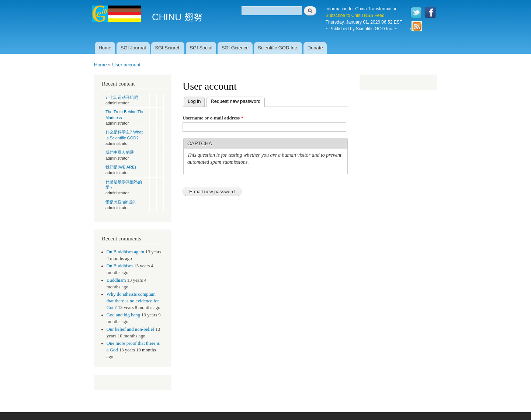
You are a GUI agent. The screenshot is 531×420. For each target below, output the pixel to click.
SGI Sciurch (168, 48)
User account (126, 65)
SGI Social (201, 48)
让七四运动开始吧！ (124, 97)
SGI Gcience (235, 48)
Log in (194, 101)
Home (105, 48)
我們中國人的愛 (120, 152)
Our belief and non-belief (131, 329)
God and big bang (123, 315)
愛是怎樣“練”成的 (121, 202)
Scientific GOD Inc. (278, 48)
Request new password (237, 100)
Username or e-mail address (213, 118)
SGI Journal (133, 48)
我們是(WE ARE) (121, 167)
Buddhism (116, 280)
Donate (315, 48)
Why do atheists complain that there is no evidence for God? (133, 301)
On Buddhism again (125, 252)
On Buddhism (120, 266)
